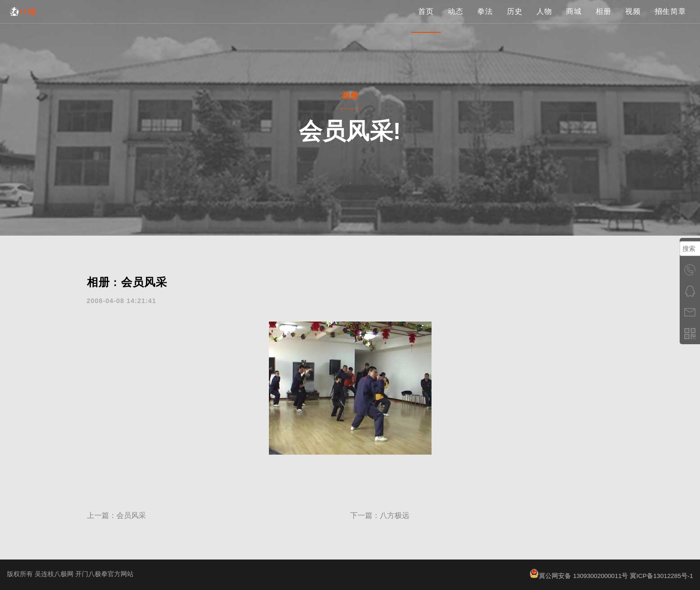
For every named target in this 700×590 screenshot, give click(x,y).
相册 (603, 21)
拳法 (485, 21)
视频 (633, 21)
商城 (574, 21)
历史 (515, 21)
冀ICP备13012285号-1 (661, 576)
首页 (426, 21)
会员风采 (131, 515)
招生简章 (670, 21)
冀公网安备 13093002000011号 (576, 576)
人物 (544, 21)
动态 (456, 21)
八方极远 (395, 515)
